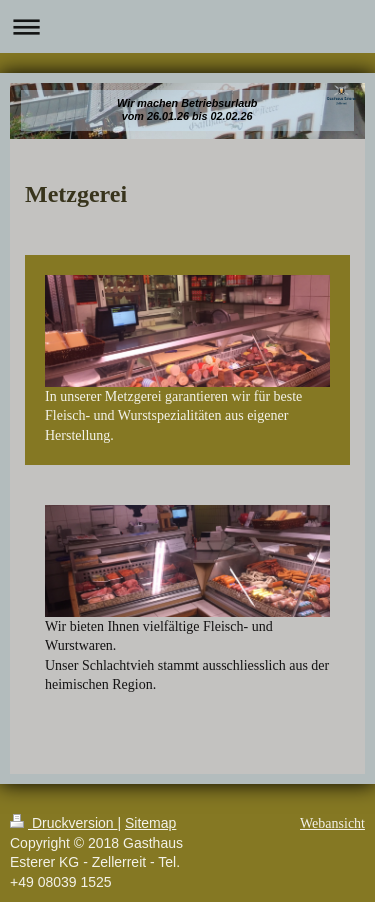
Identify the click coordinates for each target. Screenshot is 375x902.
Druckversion (63, 823)
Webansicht (332, 823)
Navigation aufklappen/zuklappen (187, 26)
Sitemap (150, 823)
